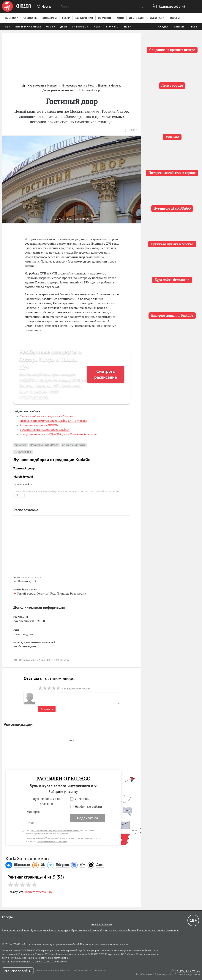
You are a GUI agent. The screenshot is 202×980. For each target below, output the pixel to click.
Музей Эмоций (23, 476)
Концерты (33, 812)
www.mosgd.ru (23, 634)
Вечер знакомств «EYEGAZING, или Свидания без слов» (59, 434)
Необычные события (89, 807)
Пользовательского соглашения (52, 841)
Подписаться (87, 818)
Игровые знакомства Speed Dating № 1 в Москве (53, 421)
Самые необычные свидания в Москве (46, 416)
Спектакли (82, 799)
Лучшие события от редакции (46, 801)
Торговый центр (24, 468)
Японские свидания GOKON (39, 425)
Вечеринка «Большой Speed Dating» (45, 430)
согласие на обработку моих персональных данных (55, 830)
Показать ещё (23, 484)
